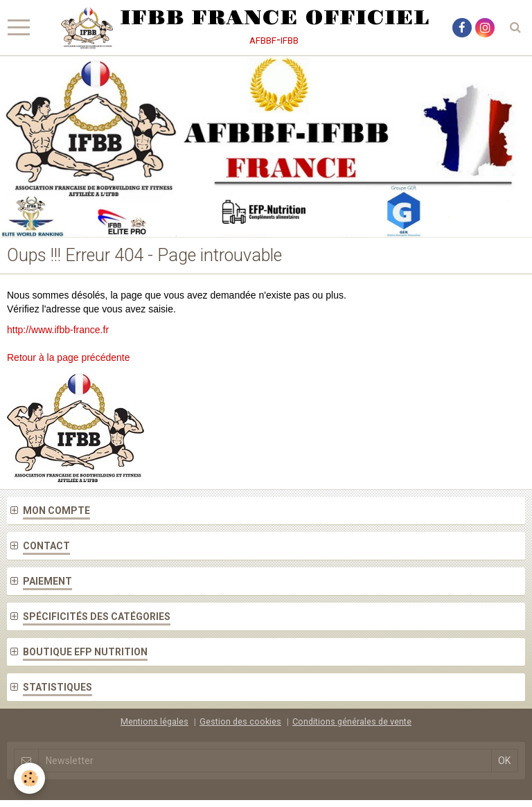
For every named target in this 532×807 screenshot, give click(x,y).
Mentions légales (154, 721)
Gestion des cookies (240, 721)
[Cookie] (29, 778)
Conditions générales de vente (352, 721)
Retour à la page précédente (68, 357)
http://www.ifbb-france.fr (58, 330)
